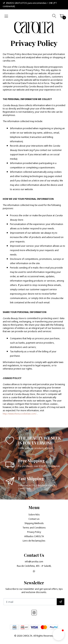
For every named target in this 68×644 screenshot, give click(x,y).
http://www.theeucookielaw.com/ (19, 414)
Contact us (34, 519)
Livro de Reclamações (34, 541)
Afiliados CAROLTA (34, 536)
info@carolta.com (34, 562)
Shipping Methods (34, 523)
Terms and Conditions (34, 528)
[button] (59, 635)
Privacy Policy (34, 532)
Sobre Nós (34, 515)
